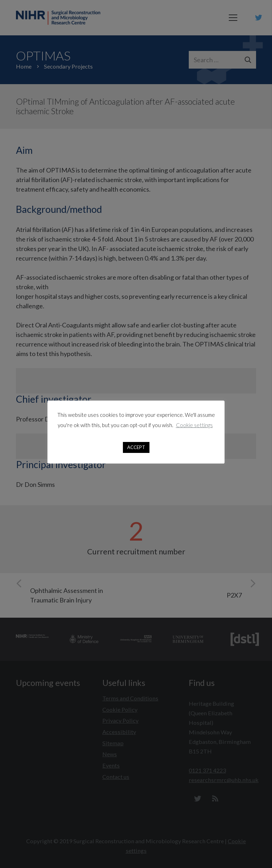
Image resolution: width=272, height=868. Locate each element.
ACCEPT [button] (136, 447)
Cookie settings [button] (194, 425)
